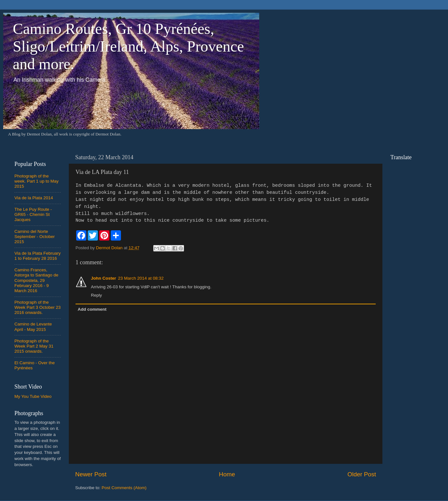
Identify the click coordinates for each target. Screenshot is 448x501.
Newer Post (91, 474)
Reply (96, 295)
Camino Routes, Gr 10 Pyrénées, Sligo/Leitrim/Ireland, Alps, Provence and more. (128, 46)
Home (227, 474)
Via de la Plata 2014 (34, 198)
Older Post (362, 474)
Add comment (92, 309)
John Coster (104, 278)
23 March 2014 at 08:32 (141, 278)
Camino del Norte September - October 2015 (35, 237)
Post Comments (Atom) (124, 488)
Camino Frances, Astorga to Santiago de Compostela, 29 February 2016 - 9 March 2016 (36, 280)
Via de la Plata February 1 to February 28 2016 (38, 256)
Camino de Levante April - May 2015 (33, 327)
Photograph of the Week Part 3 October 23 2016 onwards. (38, 307)
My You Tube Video (33, 396)
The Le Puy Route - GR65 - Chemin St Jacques (33, 214)
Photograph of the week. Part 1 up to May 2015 (36, 181)
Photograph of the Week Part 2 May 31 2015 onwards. (34, 346)
